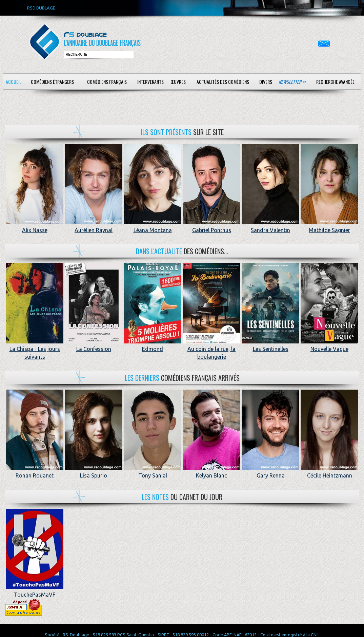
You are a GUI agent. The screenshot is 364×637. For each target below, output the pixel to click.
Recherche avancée (335, 82)
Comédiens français (107, 82)
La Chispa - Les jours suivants (35, 349)
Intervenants (150, 82)
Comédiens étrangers (52, 82)
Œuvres (178, 82)
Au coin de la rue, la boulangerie (211, 349)
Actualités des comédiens (223, 82)
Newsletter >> (292, 82)
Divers (266, 82)
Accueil (14, 82)
